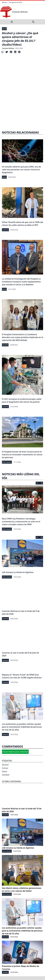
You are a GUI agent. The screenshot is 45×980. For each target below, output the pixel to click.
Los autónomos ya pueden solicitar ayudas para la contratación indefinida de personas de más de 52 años (22, 727)
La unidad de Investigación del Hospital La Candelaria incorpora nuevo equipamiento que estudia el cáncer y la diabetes (21, 282)
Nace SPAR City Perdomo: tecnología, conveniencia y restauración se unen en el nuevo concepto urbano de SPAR (21, 522)
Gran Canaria (7, 462)
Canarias (5, 230)
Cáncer (5, 768)
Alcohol (5, 765)
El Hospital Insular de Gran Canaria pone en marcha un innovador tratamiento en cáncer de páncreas (22, 455)
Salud (4, 29)
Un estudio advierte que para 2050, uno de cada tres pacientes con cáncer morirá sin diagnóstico (21, 170)
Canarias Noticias (8, 48)
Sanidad (6, 775)
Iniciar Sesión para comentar (15, 752)
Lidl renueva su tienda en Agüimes (18, 572)
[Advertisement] (22, 102)
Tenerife (5, 345)
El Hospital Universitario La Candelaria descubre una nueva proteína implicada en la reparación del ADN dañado (22, 337)
